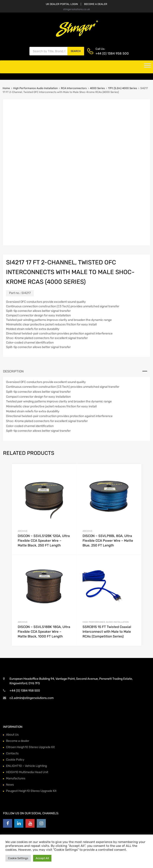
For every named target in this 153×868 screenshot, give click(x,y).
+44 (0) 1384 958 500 (106, 53)
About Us (12, 735)
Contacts (12, 753)
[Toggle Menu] (147, 67)
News (10, 785)
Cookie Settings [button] (18, 858)
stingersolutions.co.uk (76, 9)
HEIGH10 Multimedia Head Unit (27, 772)
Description (13, 371)
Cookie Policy (15, 760)
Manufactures (16, 778)
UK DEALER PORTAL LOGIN (62, 4)
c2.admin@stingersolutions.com (32, 698)
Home (6, 88)
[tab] (76, 371)
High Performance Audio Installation (35, 88)
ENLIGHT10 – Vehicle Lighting (26, 766)
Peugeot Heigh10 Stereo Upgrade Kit (31, 791)
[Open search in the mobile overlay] (57, 51)
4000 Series (97, 88)
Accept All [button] (42, 858)
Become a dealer (18, 741)
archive (23, 531)
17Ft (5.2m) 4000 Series (123, 88)
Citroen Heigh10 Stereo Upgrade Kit (30, 747)
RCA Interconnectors (74, 88)
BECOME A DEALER (96, 4)
